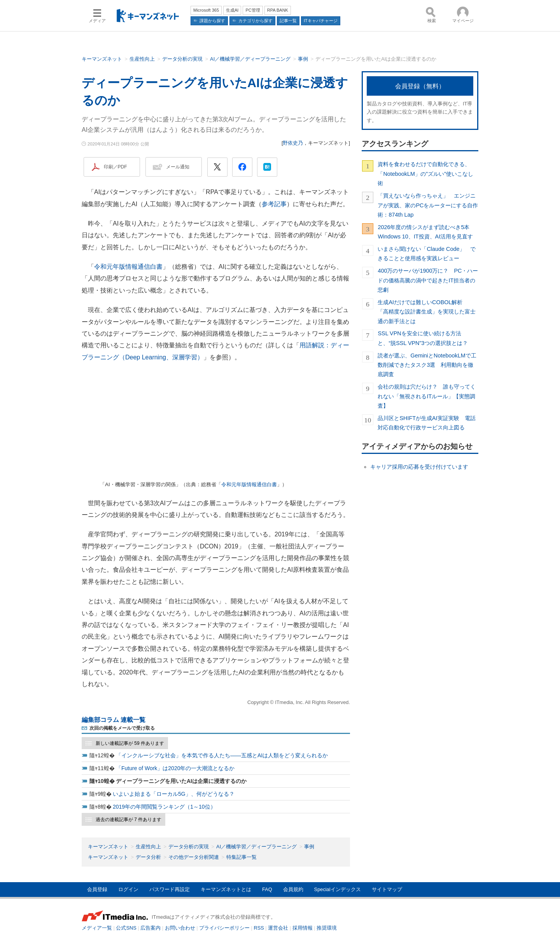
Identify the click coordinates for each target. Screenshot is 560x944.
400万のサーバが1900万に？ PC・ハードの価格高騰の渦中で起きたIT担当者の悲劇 (428, 280)
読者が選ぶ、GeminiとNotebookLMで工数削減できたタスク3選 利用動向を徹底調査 (427, 365)
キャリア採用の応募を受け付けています (419, 467)
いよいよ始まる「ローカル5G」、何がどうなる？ (174, 794)
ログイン (128, 889)
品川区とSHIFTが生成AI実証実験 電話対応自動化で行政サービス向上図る (426, 423)
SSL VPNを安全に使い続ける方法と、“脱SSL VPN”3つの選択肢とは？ (423, 338)
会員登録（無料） (420, 86)
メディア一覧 (97, 928)
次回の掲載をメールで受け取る (122, 728)
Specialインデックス (338, 889)
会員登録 (97, 889)
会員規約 (293, 889)
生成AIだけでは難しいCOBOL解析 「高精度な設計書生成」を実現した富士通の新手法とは (427, 312)
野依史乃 (293, 143)
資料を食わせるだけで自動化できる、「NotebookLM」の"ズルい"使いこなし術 (425, 174)
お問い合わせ (180, 928)
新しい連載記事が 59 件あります (130, 743)
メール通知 (178, 167)
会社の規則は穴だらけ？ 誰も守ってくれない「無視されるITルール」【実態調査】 (427, 396)
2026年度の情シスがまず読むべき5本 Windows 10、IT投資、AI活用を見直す (426, 232)
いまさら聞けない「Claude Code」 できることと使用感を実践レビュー (427, 254)
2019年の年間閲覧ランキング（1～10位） (164, 807)
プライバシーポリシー (224, 928)
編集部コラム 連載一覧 (114, 720)
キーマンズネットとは (226, 889)
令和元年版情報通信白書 (128, 267)
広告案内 (150, 928)
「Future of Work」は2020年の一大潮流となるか (175, 768)
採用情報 (303, 928)
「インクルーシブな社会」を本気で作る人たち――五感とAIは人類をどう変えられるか (222, 755)
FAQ (267, 889)
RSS (259, 928)
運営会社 (278, 928)
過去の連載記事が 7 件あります (129, 820)
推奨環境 (327, 928)
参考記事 (274, 204)
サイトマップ (387, 889)
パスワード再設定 (170, 889)
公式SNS (126, 928)
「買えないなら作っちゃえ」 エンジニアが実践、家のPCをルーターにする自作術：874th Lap (428, 205)
